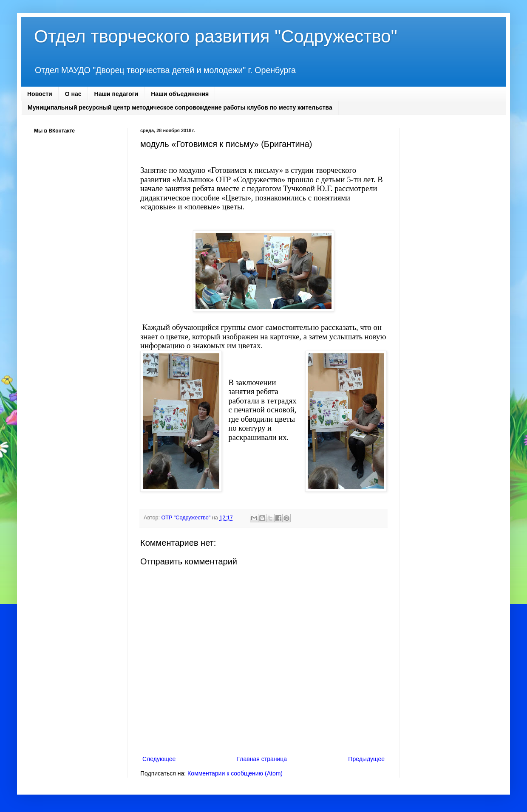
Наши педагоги (116, 94)
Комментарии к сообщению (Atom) (235, 773)
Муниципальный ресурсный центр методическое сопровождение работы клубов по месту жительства (180, 107)
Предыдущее (366, 759)
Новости (40, 94)
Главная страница (262, 759)
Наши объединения (180, 94)
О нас (73, 94)
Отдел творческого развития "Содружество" (216, 36)
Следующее (159, 759)
